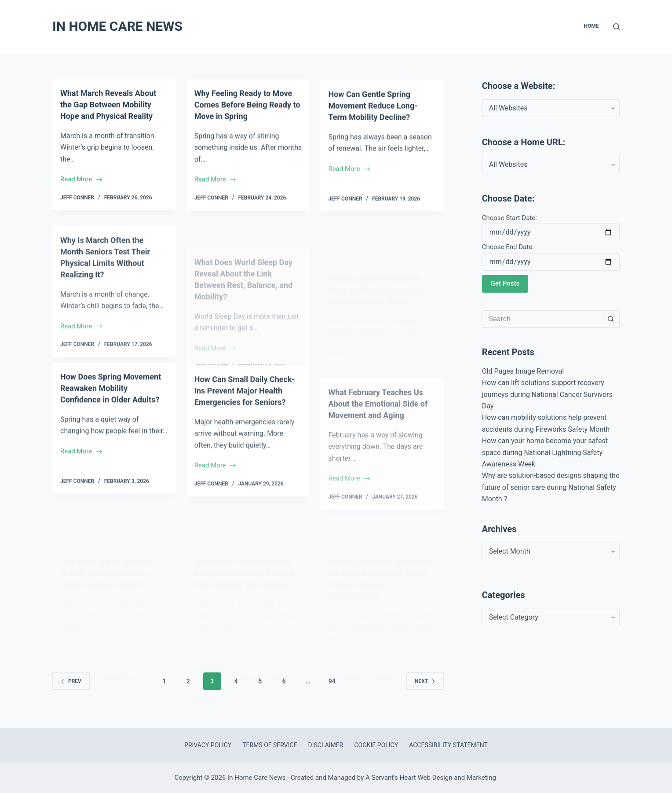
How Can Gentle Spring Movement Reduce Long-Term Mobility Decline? (378, 125)
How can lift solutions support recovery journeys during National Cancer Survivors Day (547, 394)
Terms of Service (270, 745)
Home (591, 26)
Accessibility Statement (448, 745)
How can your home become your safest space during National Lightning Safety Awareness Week (545, 452)
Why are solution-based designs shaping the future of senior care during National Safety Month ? (551, 487)
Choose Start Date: (509, 218)
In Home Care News (117, 26)
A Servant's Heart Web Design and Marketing (432, 778)
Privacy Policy (208, 745)
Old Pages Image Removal (523, 371)
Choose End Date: (508, 247)
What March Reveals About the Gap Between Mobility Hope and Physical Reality (114, 105)
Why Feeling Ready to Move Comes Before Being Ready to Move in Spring (247, 108)
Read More (82, 181)
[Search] (616, 27)
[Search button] (611, 319)
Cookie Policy (376, 745)
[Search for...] (542, 319)
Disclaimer (326, 745)
